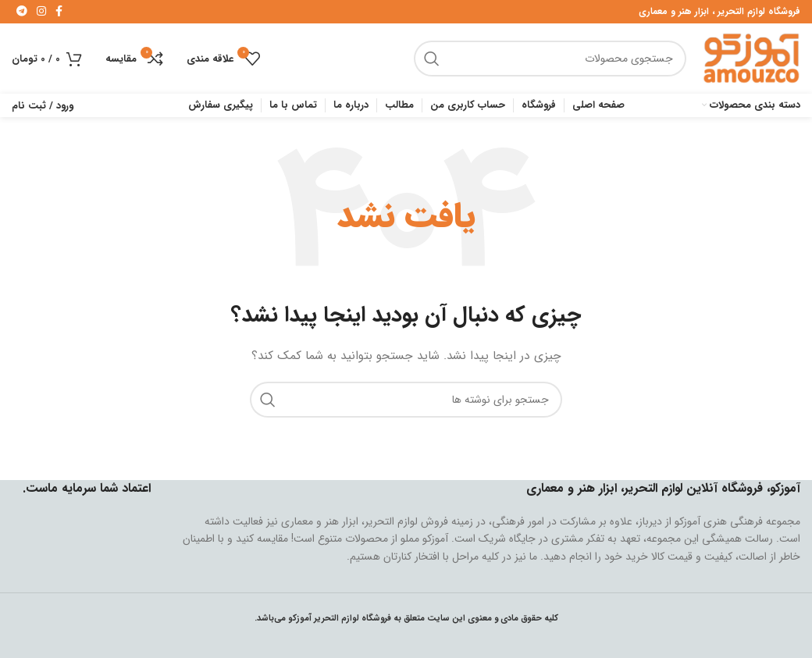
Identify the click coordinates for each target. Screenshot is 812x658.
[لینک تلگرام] (22, 12)
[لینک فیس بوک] (59, 12)
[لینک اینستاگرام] (41, 12)
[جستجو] (550, 59)
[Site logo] (751, 58)
